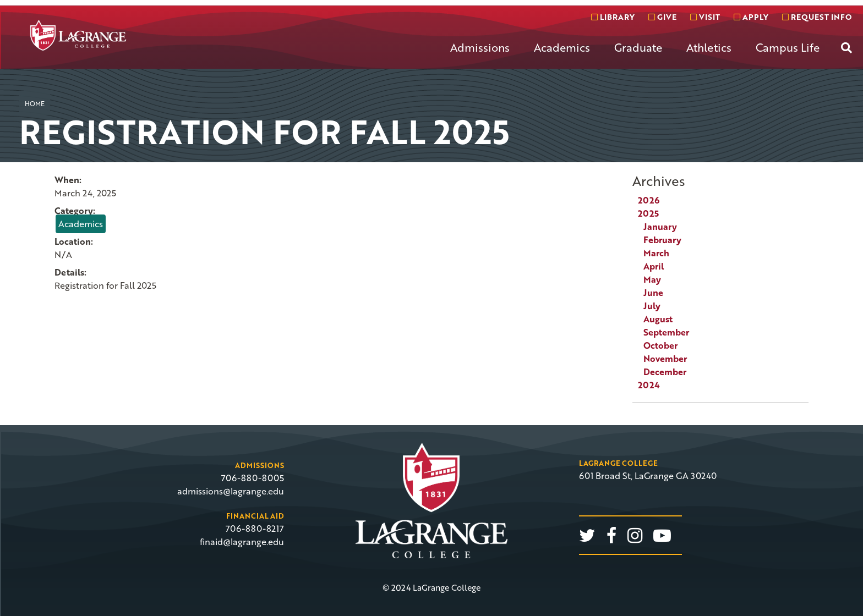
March (656, 253)
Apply (751, 17)
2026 (649, 200)
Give (662, 17)
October (660, 345)
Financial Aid (255, 516)
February (662, 240)
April (654, 266)
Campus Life (788, 47)
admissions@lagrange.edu (231, 491)
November (665, 359)
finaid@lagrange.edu (242, 542)
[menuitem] (480, 56)
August (658, 319)
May (652, 279)
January (660, 227)
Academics (562, 47)
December (665, 372)
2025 (648, 213)
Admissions (480, 47)
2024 (649, 385)
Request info (817, 17)
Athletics (709, 47)
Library (613, 17)
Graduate (638, 47)
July (652, 306)
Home (35, 103)
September (666, 332)
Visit (705, 17)
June (653, 293)
